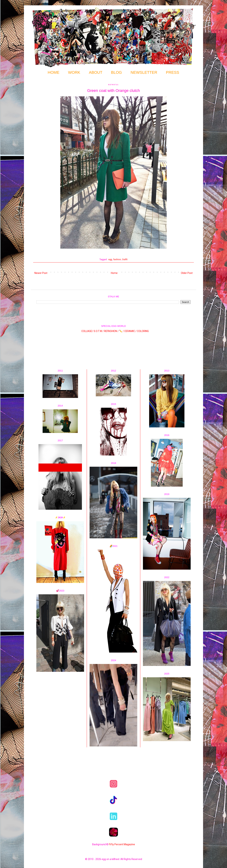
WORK (74, 72)
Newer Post (41, 273)
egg (110, 259)
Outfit (125, 259)
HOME (54, 72)
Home (114, 273)
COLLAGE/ (87, 331)
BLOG (116, 72)
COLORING (143, 331)
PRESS (173, 72)
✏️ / (122, 331)
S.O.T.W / (99, 331)
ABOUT (96, 72)
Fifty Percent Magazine (122, 844)
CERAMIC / (130, 331)
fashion (117, 259)
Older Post (187, 273)
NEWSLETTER (144, 72)
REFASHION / (111, 331)
